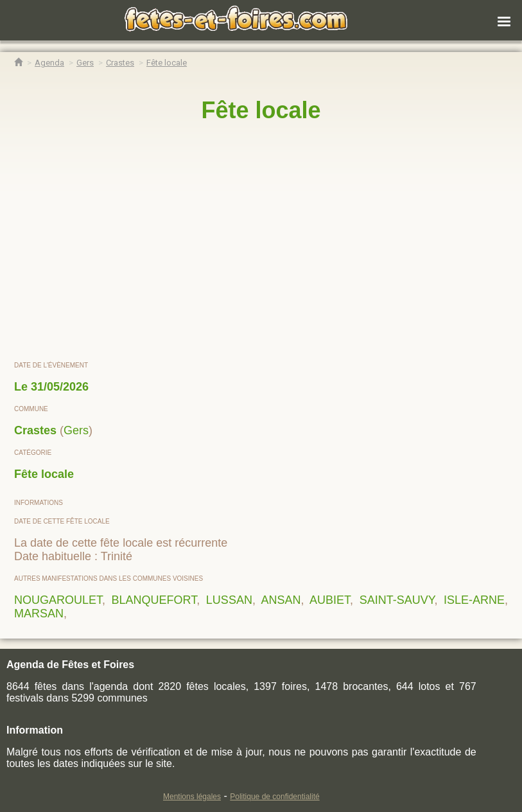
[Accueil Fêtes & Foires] (18, 63)
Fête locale (44, 474)
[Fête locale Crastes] (167, 63)
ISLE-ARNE (474, 600)
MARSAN (39, 613)
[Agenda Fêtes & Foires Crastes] (120, 63)
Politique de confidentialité (274, 797)
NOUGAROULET (58, 600)
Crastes (35, 430)
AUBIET (330, 600)
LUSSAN (229, 600)
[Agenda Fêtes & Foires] (49, 63)
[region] (261, 242)
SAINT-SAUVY (397, 600)
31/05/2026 (60, 387)
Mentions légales (192, 797)
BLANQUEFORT (154, 600)
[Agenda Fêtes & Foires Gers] (85, 63)
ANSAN (281, 600)
